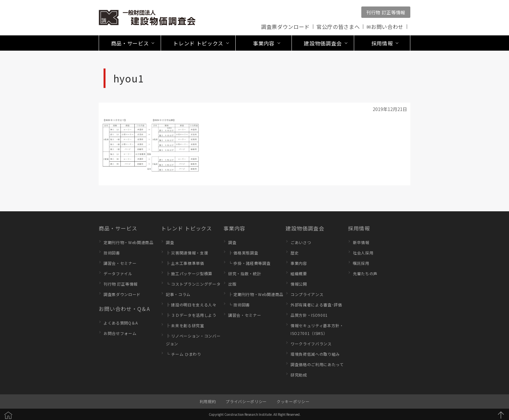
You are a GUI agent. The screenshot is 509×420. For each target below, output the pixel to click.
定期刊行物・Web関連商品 (129, 242)
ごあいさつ (301, 242)
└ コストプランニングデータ (193, 284)
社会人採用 (363, 253)
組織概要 (299, 273)
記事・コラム (178, 294)
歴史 (295, 253)
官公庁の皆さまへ (338, 27)
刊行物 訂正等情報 (386, 12)
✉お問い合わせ (385, 27)
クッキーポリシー (293, 401)
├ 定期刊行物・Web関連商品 (256, 294)
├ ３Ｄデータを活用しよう (191, 315)
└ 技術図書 (239, 305)
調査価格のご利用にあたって (317, 364)
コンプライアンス (307, 294)
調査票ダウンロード (285, 27)
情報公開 (299, 284)
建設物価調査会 (305, 228)
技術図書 (112, 253)
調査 (170, 242)
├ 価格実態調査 (243, 253)
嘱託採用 (361, 263)
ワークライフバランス (311, 344)
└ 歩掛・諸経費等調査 (249, 263)
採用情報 (359, 228)
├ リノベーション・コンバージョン (193, 340)
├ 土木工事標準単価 (185, 263)
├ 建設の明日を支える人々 (191, 305)
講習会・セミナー (120, 263)
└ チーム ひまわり (184, 354)
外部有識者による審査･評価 (316, 305)
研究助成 (299, 375)
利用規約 (208, 401)
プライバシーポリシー (246, 401)
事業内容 (234, 228)
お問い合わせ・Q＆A (124, 309)
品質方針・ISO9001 (309, 315)
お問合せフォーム (120, 333)
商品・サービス (118, 228)
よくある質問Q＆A (121, 323)
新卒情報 (361, 242)
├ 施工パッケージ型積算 (189, 273)
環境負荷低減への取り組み (315, 354)
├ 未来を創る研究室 (185, 325)
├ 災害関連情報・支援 (187, 253)
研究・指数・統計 (245, 273)
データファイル (118, 273)
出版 (232, 284)
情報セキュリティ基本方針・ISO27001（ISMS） (317, 329)
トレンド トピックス (186, 228)
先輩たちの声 (365, 273)
